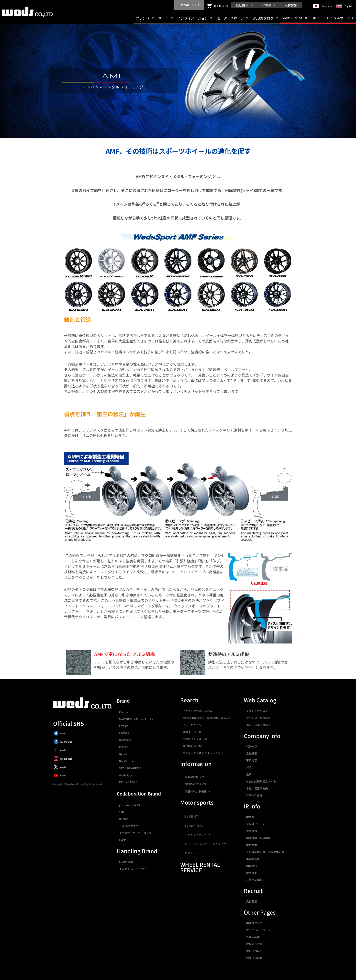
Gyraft (123, 754)
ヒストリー (192, 853)
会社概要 (252, 753)
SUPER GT (191, 816)
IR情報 (269, 5)
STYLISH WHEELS (130, 768)
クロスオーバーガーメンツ (135, 833)
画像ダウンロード (257, 923)
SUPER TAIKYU (194, 825)
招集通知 (252, 866)
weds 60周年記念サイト (261, 781)
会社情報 (244, 5)
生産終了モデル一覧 (195, 739)
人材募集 (291, 5)
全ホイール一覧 (192, 732)
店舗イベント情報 (198, 791)
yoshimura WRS (129, 805)
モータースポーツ (232, 18)
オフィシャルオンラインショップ (203, 753)
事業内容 (252, 760)
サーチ (166, 18)
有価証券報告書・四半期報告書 (265, 852)
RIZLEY (124, 747)
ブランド (145, 18)
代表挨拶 (252, 746)
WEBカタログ (265, 18)
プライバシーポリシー (260, 930)
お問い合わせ (254, 958)
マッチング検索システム (198, 711)
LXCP (122, 840)
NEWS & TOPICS (195, 784)
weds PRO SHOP (295, 18)
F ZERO (124, 726)
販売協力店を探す (193, 746)
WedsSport (126, 775)
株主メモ (252, 873)
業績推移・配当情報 (258, 838)
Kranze (124, 712)
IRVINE (123, 819)
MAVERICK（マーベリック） (137, 719)
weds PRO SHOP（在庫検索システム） (207, 718)
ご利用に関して (256, 880)
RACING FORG (128, 782)
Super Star (126, 862)
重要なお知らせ (194, 777)
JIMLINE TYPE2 (129, 826)
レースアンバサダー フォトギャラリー (208, 844)
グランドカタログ (257, 711)
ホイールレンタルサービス (333, 18)
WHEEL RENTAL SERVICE (200, 867)
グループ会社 (254, 795)
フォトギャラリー (193, 725)
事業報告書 (253, 859)
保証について (254, 951)
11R (121, 812)
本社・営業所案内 (257, 788)
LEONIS (124, 733)
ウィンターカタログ (258, 718)
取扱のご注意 (254, 944)
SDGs (250, 767)
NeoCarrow (126, 761)
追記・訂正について (258, 725)
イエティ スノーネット (133, 869)
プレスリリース (256, 824)
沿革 (249, 774)
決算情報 (252, 831)
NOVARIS (125, 740)
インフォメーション (195, 18)
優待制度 (252, 845)
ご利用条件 (253, 937)
